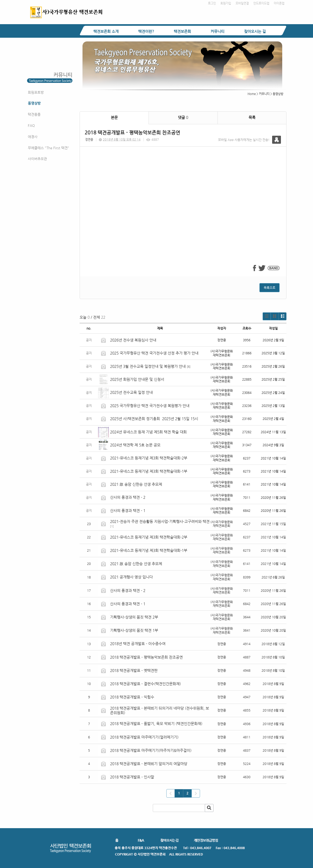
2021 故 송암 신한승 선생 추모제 (136, 484)
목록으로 (269, 288)
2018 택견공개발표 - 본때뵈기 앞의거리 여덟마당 (149, 764)
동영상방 (34, 103)
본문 (114, 117)
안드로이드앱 (261, 3)
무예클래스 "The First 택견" (49, 148)
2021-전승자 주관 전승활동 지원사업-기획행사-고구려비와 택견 (160, 521)
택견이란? (146, 31)
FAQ (31, 125)
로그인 (212, 3)
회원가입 (226, 3)
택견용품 (34, 114)
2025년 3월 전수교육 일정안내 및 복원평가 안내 (148, 366)
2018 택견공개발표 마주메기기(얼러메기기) (144, 737)
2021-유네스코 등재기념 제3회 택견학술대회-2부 (149, 458)
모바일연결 (242, 3)
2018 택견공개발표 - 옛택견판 (134, 670)
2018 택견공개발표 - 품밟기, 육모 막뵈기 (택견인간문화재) (156, 724)
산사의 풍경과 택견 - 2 (128, 497)
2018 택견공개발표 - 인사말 (132, 777)
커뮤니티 (218, 31)
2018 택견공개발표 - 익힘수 (132, 697)
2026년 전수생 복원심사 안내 (133, 340)
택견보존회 (182, 31)
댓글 (183, 117)
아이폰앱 (279, 3)
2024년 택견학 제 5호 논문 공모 (135, 445)
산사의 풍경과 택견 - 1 (128, 510)
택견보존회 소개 (106, 31)
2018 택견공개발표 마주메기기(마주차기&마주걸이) (151, 750)
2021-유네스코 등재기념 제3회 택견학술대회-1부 (149, 471)
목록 (252, 117)
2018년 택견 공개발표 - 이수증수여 (138, 644)
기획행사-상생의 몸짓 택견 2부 (134, 617)
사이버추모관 (37, 159)
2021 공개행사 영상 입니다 (131, 577)
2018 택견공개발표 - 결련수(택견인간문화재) (145, 684)
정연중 (89, 140)
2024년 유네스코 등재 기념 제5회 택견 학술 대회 (148, 432)
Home (252, 94)
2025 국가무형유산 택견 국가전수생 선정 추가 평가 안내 (154, 353)
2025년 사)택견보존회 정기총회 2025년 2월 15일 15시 (154, 419)
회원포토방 (36, 92)
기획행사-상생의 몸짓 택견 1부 (134, 630)
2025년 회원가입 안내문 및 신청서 (137, 379)
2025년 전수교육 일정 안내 (132, 392)
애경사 (33, 137)
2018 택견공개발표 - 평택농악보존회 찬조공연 (146, 657)
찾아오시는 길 (255, 31)
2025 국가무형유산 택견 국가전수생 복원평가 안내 (150, 406)
